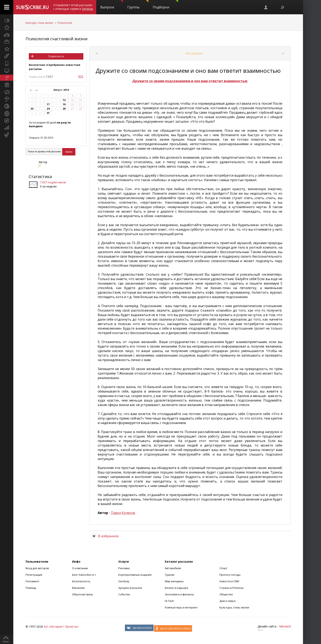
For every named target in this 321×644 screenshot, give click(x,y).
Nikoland (285, 626)
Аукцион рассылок (130, 588)
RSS (81, 76)
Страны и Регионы (232, 588)
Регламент (33, 581)
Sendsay (124, 581)
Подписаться (56, 56)
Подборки (165, 5)
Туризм (170, 575)
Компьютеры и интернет (181, 607)
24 (48, 109)
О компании (80, 568)
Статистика (40, 177)
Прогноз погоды (230, 575)
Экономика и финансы (179, 594)
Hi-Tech (169, 601)
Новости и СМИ (229, 581)
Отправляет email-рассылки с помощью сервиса (73, 7)
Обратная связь (83, 594)
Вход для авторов (37, 568)
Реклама (124, 568)
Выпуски (112, 5)
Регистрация (34, 575)
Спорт (223, 568)
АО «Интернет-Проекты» (61, 627)
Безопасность (81, 581)
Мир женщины (174, 581)
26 (64, 109)
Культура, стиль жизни (39, 23)
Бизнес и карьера (176, 588)
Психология (65, 23)
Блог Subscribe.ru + (84, 575)
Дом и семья (227, 601)
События (124, 594)
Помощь (31, 588)
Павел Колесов (123, 513)
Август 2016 (62, 90)
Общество (226, 594)
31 (48, 113)
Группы (138, 5)
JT (40, 165)
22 (32, 109)
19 (64, 104)
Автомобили (173, 568)
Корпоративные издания (135, 575)
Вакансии (78, 588)
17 (48, 104)
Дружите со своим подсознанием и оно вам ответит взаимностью (190, 81)
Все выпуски (194, 53)
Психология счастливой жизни (57, 39)
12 (64, 100)
